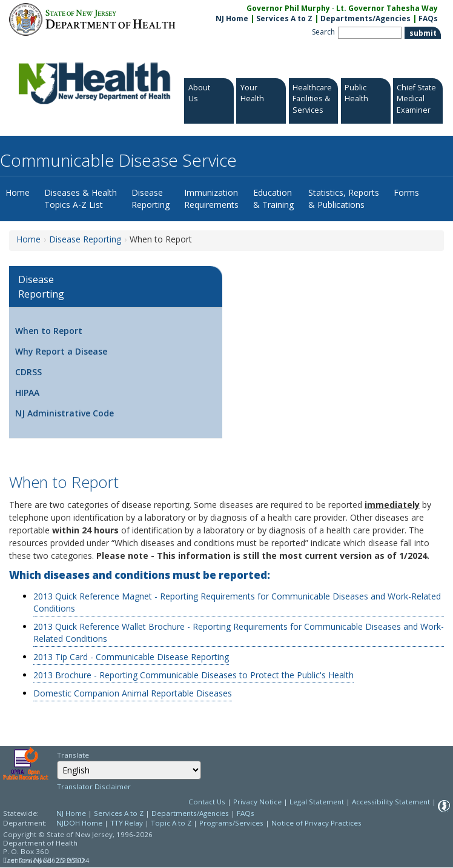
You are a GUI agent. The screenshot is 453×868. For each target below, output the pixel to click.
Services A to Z (284, 18)
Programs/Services (231, 823)
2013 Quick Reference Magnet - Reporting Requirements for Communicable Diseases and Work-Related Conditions (237, 602)
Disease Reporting (150, 199)
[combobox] (129, 770)
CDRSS (28, 372)
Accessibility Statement (391, 802)
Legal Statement (317, 802)
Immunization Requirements (211, 199)
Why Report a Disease (61, 351)
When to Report (49, 331)
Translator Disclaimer (94, 786)
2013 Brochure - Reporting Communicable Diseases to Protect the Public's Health (193, 675)
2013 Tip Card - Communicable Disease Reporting (131, 657)
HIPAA (27, 392)
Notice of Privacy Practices (316, 823)
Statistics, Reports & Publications (344, 199)
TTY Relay (127, 823)
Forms (406, 192)
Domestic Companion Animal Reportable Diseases (133, 693)
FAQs (246, 813)
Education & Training (273, 199)
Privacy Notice (257, 802)
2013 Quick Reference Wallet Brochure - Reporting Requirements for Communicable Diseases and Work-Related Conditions (239, 633)
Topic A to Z (171, 823)
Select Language (57, 760)
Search (323, 32)
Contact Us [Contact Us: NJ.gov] (207, 802)
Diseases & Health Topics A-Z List (81, 199)
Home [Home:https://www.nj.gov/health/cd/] (28, 239)
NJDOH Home (79, 823)
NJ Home (232, 18)
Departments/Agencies (365, 18)
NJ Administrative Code (64, 413)
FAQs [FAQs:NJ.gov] (428, 18)
